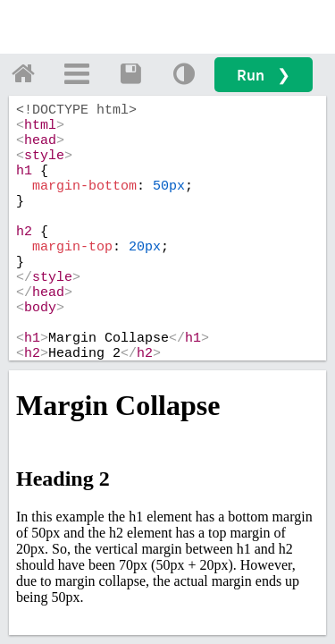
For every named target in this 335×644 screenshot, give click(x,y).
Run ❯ (264, 75)
